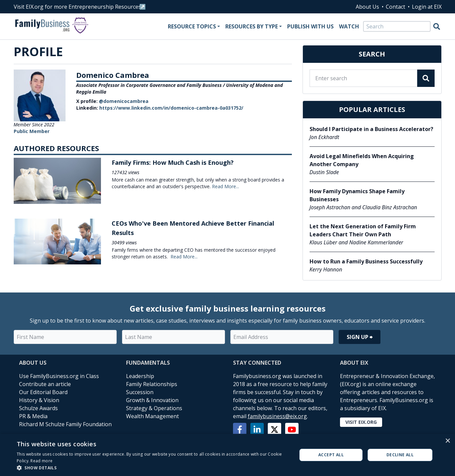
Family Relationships (152, 384)
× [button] (447, 441)
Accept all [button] (331, 455)
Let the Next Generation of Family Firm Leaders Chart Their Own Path (363, 230)
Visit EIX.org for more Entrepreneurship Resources (77, 7)
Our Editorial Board (43, 392)
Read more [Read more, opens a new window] (41, 461)
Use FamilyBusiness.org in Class (59, 376)
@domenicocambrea (124, 101)
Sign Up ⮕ (360, 337)
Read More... (225, 186)
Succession (140, 392)
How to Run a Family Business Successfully (366, 261)
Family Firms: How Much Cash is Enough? (173, 162)
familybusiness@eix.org (277, 416)
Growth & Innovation (152, 400)
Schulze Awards (38, 408)
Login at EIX (427, 7)
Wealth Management (152, 416)
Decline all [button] (400, 455)
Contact (395, 7)
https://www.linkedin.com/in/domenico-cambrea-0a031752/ (171, 108)
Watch (349, 26)
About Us (367, 7)
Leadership (140, 376)
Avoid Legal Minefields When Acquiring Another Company (362, 160)
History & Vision (39, 400)
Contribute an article (45, 384)
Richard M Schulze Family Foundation (65, 424)
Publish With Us (310, 26)
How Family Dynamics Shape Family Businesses (357, 195)
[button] (153, 468)
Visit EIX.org (361, 422)
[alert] (227, 455)
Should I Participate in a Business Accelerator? (371, 129)
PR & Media (33, 416)
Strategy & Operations (154, 408)
